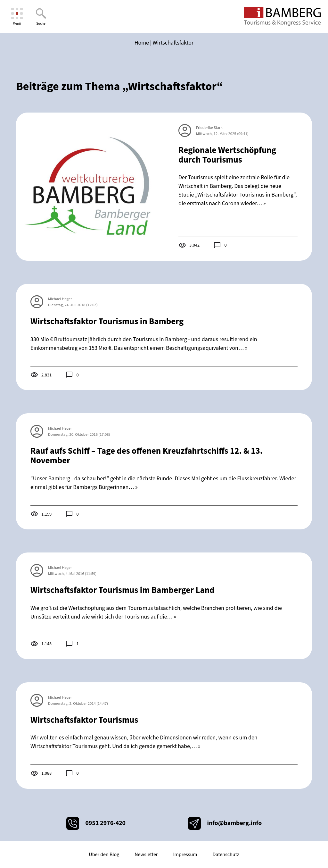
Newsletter (146, 855)
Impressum (185, 855)
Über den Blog (104, 855)
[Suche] (41, 17)
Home (142, 43)
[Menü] (17, 17)
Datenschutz (226, 855)
